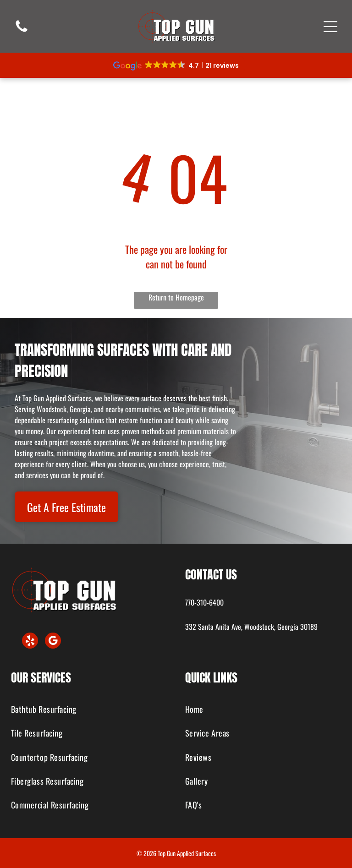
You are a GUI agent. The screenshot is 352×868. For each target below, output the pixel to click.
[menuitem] (89, 710)
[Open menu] (330, 27)
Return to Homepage (176, 297)
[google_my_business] (53, 642)
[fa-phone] (22, 31)
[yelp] (30, 642)
